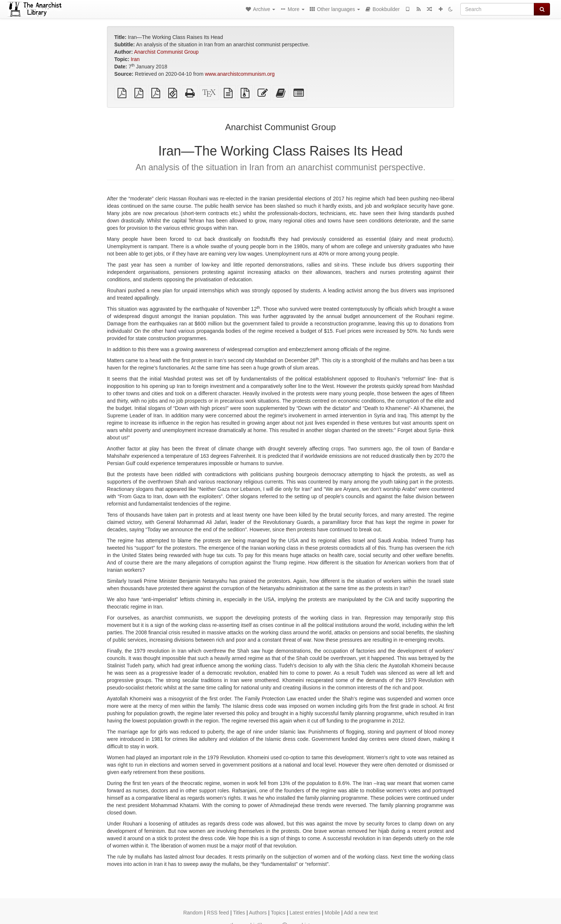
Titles (239, 913)
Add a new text (361, 913)
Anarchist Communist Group (166, 52)
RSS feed (218, 913)
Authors (258, 913)
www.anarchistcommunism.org (240, 74)
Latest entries (305, 913)
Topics (278, 913)
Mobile (332, 913)
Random (193, 913)
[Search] (497, 9)
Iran (135, 59)
